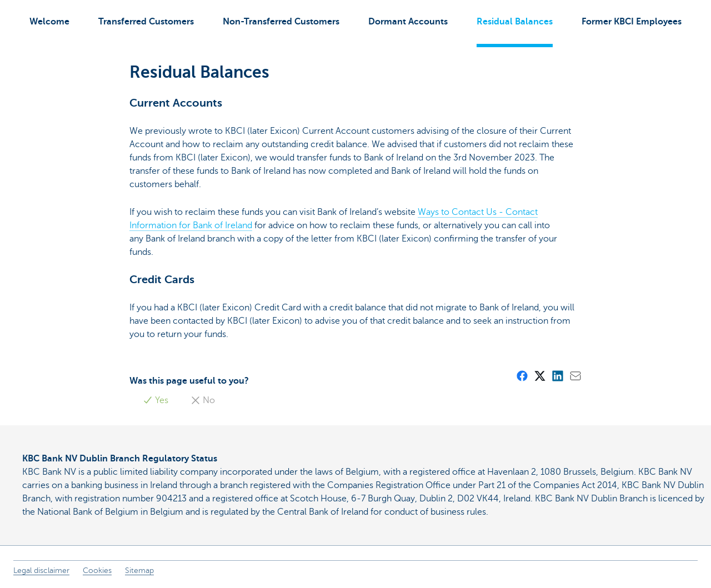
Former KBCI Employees (632, 22)
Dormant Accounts (408, 22)
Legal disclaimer (41, 571)
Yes (156, 400)
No (203, 400)
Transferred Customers (146, 22)
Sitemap (139, 571)
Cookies (97, 571)
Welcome (49, 22)
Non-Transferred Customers (281, 22)
